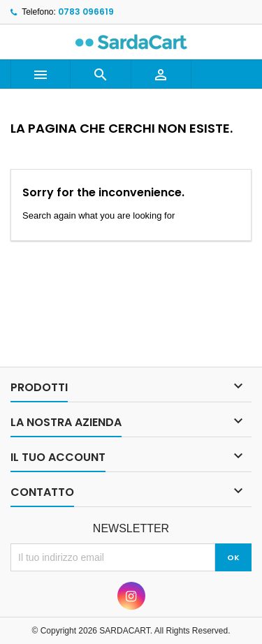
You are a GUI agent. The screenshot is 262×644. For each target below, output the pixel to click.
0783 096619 (86, 12)
